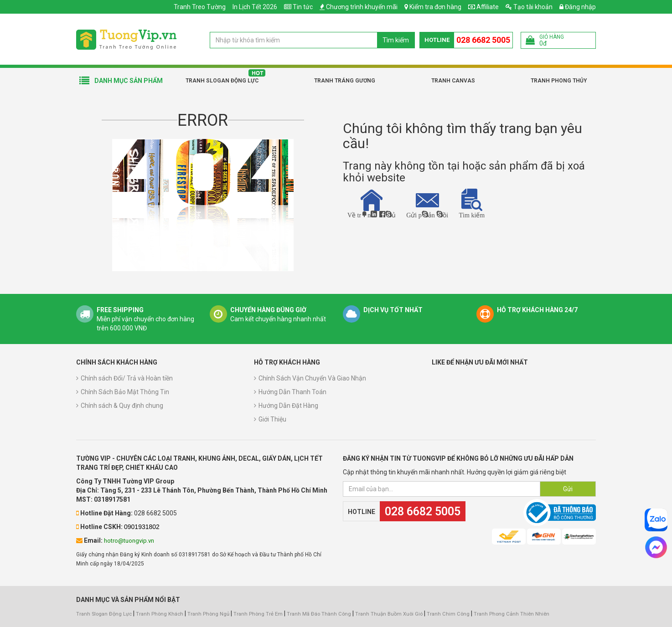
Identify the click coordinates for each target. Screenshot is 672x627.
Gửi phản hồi (427, 205)
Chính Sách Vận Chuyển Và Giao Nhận (312, 378)
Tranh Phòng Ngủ (208, 614)
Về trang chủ (372, 203)
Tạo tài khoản (529, 7)
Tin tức (303, 7)
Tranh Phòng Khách (160, 614)
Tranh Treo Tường (200, 7)
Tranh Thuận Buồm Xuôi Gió (389, 614)
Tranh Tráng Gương (345, 81)
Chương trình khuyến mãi (362, 7)
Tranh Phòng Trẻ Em (258, 614)
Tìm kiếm (396, 40)
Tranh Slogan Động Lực (222, 81)
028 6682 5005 (483, 40)
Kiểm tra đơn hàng (435, 7)
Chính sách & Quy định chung (122, 406)
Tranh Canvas (453, 81)
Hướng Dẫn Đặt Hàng (288, 406)
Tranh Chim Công (448, 614)
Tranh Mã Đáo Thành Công (319, 614)
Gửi (568, 489)
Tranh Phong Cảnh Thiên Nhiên (512, 614)
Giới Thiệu (272, 419)
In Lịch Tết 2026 (255, 7)
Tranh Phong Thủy (559, 81)
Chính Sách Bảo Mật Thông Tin (125, 392)
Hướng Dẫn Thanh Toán (292, 392)
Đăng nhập (578, 7)
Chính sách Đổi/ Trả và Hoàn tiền (127, 378)
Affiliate (483, 7)
